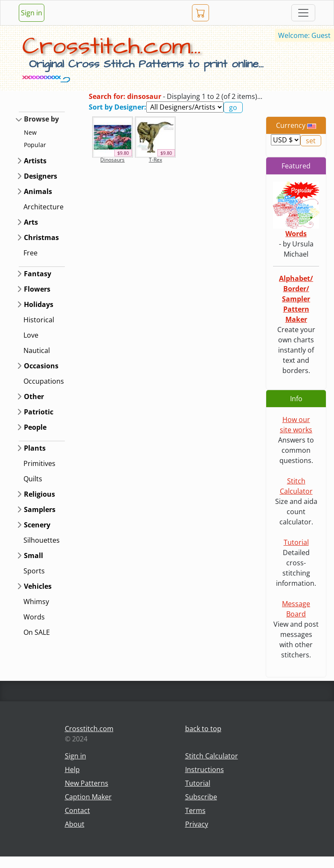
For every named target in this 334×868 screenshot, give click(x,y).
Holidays (39, 304)
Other (34, 396)
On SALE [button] (37, 632)
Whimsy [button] (36, 602)
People (35, 427)
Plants (35, 448)
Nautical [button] (37, 350)
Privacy (197, 824)
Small (33, 556)
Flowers (37, 289)
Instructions (205, 770)
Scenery (37, 525)
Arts (31, 222)
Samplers (40, 509)
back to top (203, 729)
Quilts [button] (33, 479)
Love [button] (31, 335)
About (75, 824)
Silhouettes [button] (42, 540)
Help (72, 770)
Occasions (41, 366)
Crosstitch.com (89, 729)
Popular (35, 145)
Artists (35, 161)
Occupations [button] (44, 381)
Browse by (41, 119)
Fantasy (38, 274)
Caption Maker (88, 797)
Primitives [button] (39, 463)
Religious (39, 494)
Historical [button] (39, 320)
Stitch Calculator (212, 756)
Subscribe (201, 797)
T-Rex (155, 160)
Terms (195, 810)
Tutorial (296, 542)
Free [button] (30, 253)
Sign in (32, 13)
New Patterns (87, 783)
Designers (41, 176)
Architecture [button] (44, 207)
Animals (38, 191)
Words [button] (34, 617)
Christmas (41, 237)
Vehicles (38, 586)
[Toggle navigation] (303, 13)
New (30, 132)
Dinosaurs (112, 160)
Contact (77, 810)
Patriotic (39, 412)
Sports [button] (34, 571)
